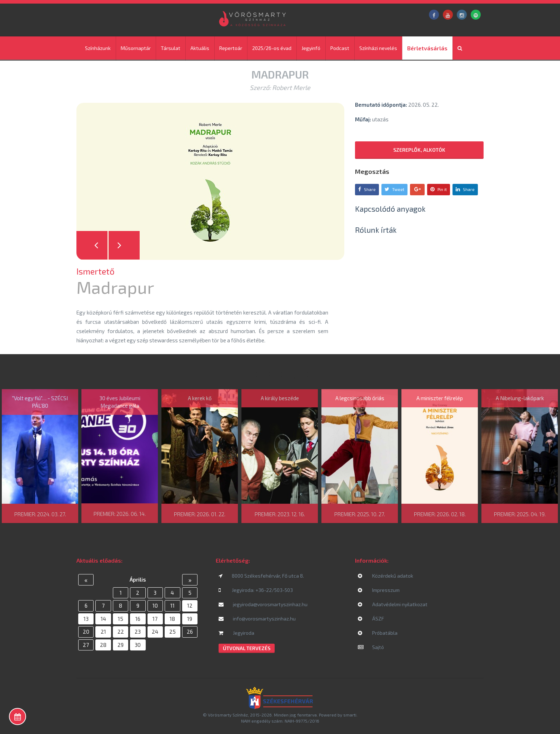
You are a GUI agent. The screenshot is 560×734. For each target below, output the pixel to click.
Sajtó (371, 647)
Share (367, 189)
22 (121, 632)
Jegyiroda (236, 633)
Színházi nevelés (378, 48)
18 (172, 619)
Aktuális (200, 48)
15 (121, 619)
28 (103, 645)
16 (138, 619)
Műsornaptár (136, 48)
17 (155, 619)
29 (121, 645)
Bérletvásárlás (427, 48)
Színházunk (98, 48)
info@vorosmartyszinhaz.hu (257, 619)
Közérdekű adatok (386, 576)
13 (86, 619)
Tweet (394, 189)
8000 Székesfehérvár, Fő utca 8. (261, 576)
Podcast (340, 48)
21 (103, 632)
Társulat (171, 48)
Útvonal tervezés (247, 648)
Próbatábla (378, 633)
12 (190, 605)
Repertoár (231, 48)
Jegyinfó (311, 48)
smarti (350, 715)
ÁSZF (371, 619)
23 (138, 632)
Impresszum (379, 590)
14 (103, 619)
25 (172, 632)
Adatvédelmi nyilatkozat (393, 604)
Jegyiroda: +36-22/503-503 (256, 590)
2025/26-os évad (272, 48)
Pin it (439, 189)
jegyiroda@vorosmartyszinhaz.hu (263, 604)
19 (190, 619)
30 (138, 645)
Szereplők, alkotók (419, 150)
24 (155, 632)
